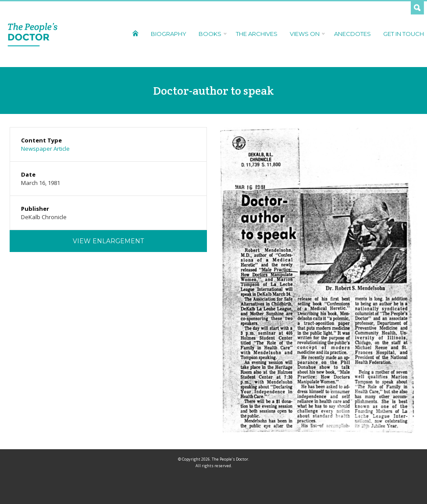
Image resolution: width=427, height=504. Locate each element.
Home (135, 33)
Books (211, 34)
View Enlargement (108, 241)
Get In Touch (404, 34)
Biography (169, 34)
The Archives (257, 34)
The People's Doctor (33, 34)
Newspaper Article (45, 149)
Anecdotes (352, 34)
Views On (306, 34)
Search (417, 8)
